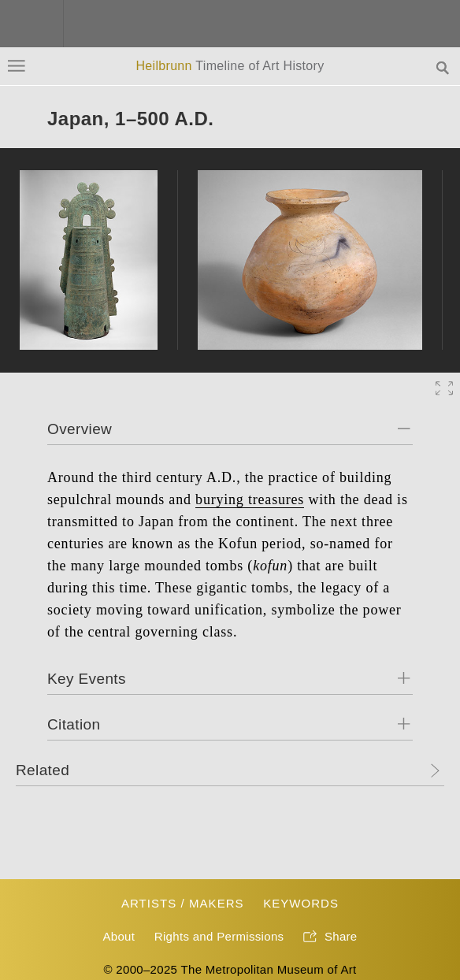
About (119, 936)
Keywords (301, 903)
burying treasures (250, 499)
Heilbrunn (230, 66)
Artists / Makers (183, 903)
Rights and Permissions (219, 936)
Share (330, 937)
